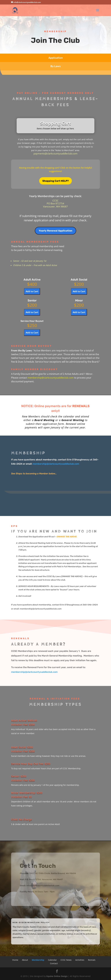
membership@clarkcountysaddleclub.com (51, 378)
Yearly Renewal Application (55, 231)
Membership (38, 960)
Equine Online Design (57, 976)
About (25, 960)
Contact (54, 963)
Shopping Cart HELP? (55, 181)
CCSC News (66, 960)
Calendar (52, 960)
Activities (80, 960)
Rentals (92, 960)
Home (15, 960)
